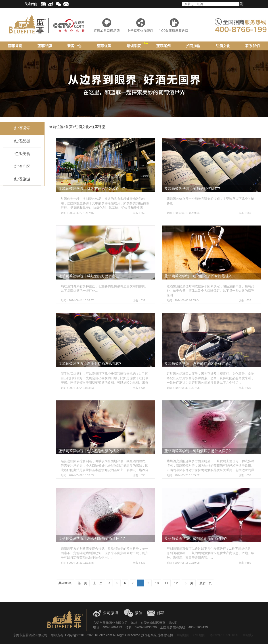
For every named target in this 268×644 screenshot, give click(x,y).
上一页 (98, 583)
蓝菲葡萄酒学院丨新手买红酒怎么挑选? (90, 363)
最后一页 (205, 583)
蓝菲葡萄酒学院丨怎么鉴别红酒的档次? (90, 451)
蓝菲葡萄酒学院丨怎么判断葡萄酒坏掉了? (92, 538)
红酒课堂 (22, 128)
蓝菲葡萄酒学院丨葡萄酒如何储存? (192, 189)
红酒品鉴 (22, 141)
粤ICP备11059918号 (224, 635)
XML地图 (199, 635)
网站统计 (249, 635)
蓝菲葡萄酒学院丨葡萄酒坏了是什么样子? (198, 451)
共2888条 (65, 583)
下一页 (188, 583)
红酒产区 (22, 166)
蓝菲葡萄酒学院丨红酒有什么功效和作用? (92, 189)
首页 (69, 127)
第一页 (82, 583)
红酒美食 (22, 154)
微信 (138, 613)
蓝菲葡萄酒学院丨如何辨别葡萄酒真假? (196, 538)
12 (176, 583)
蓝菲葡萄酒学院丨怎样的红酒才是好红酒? (198, 363)
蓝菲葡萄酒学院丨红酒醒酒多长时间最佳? (198, 276)
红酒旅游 (22, 179)
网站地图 (183, 635)
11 (167, 583)
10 (157, 583)
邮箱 (161, 613)
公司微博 (111, 613)
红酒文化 (82, 127)
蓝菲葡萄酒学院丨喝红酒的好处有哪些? (90, 276)
